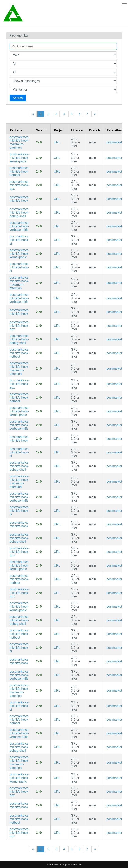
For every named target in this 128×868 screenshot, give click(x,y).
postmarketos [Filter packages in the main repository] (116, 142)
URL (57, 142)
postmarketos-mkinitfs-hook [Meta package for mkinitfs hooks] (20, 199)
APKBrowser (54, 865)
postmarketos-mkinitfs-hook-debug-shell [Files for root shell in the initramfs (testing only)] (20, 213)
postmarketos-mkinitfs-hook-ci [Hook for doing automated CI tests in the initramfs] (20, 240)
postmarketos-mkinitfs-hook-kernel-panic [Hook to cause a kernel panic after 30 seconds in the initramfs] (20, 158)
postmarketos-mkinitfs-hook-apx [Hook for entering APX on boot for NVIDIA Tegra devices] (20, 185)
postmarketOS (73, 865)
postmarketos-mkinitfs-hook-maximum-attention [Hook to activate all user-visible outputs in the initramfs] (20, 142)
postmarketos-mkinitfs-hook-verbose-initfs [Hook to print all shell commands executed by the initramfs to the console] (20, 226)
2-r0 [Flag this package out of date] (39, 142)
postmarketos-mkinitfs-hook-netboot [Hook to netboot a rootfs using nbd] (20, 171)
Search (18, 98)
